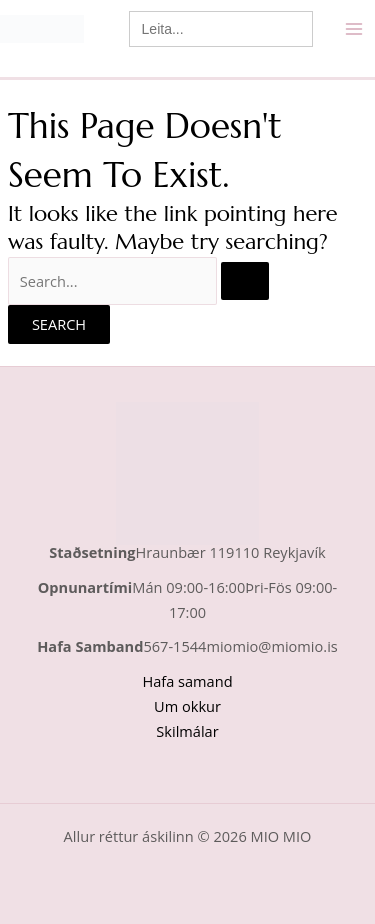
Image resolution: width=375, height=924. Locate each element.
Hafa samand (187, 681)
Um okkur (187, 706)
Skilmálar (187, 731)
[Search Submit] (245, 281)
